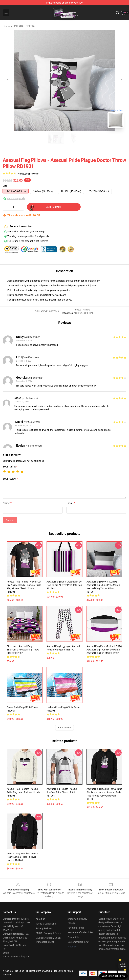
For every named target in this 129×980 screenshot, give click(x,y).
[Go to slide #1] (56, 138)
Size (5, 186)
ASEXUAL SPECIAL (25, 26)
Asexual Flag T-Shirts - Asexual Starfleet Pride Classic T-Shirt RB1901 (62, 792)
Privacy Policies (44, 928)
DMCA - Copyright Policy (48, 933)
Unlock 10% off (123, 965)
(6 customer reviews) (28, 174)
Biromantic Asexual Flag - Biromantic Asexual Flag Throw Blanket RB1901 (23, 650)
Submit (10, 520)
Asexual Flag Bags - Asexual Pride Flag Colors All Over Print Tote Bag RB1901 (64, 585)
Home (6, 26)
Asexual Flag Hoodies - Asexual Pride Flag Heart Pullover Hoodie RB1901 (24, 792)
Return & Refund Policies (80, 932)
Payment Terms (76, 928)
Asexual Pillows (82, 310)
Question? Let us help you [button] (113, 976)
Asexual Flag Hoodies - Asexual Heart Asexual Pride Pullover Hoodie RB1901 (23, 857)
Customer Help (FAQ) (79, 942)
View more (65, 728)
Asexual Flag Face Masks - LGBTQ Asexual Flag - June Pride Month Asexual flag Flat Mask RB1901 (104, 650)
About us (40, 919)
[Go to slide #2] (73, 138)
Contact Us (73, 937)
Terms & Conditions (46, 924)
